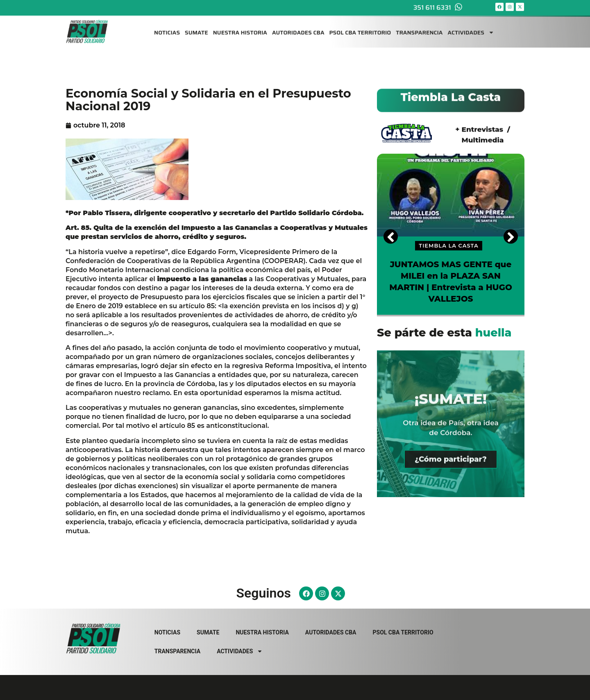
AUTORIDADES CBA (298, 28)
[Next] (511, 236)
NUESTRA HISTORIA (240, 28)
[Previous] (391, 236)
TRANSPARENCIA (419, 28)
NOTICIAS (167, 28)
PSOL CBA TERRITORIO (360, 28)
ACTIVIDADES (471, 28)
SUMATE (196, 28)
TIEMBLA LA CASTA (448, 245)
